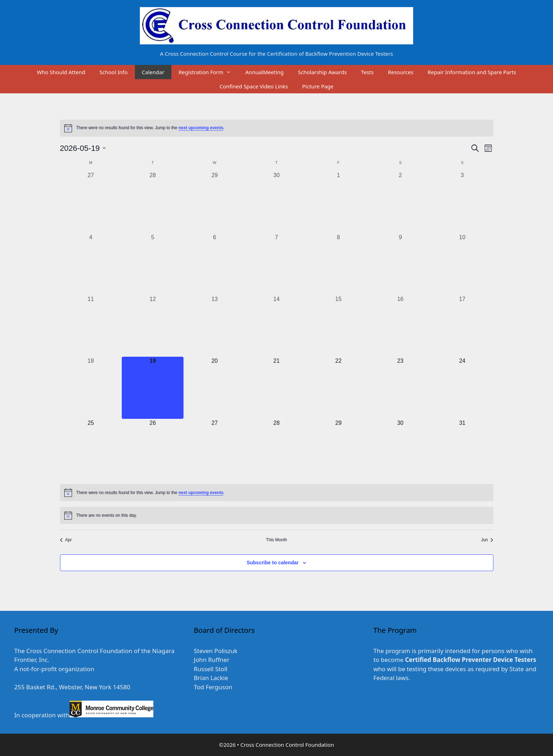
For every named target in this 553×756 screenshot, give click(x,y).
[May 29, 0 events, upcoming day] (338, 450)
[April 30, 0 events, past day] (276, 202)
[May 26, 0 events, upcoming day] (153, 450)
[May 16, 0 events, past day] (400, 326)
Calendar (153, 72)
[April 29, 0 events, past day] (214, 202)
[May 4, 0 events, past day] (91, 264)
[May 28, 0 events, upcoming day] (276, 450)
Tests (367, 72)
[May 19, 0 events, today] (153, 388)
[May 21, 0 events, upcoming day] (276, 388)
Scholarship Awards (322, 72)
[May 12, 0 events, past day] (153, 326)
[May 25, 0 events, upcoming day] (91, 450)
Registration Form (208, 72)
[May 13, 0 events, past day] (214, 326)
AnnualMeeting (264, 72)
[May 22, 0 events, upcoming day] (338, 388)
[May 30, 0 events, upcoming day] (400, 450)
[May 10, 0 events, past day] (462, 264)
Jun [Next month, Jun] (487, 540)
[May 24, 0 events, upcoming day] (462, 388)
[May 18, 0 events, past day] (91, 388)
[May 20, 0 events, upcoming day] (214, 388)
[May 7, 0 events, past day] (276, 264)
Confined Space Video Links (254, 86)
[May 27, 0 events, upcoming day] (214, 450)
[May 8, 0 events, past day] (338, 264)
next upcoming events (201, 128)
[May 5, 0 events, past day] (153, 264)
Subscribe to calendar (273, 563)
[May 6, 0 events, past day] (214, 264)
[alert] (277, 128)
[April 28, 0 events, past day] (153, 202)
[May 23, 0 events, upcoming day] (400, 388)
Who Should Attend (61, 72)
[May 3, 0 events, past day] (462, 202)
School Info (113, 72)
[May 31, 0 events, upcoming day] (462, 450)
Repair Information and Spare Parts (472, 72)
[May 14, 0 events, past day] (276, 326)
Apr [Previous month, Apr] (66, 540)
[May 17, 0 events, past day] (462, 326)
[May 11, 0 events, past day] (91, 326)
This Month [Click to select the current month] (276, 540)
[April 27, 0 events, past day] (91, 202)
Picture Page (318, 86)
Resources (401, 72)
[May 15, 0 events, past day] (338, 326)
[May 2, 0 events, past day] (400, 202)
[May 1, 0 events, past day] (338, 202)
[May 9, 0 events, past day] (400, 264)
